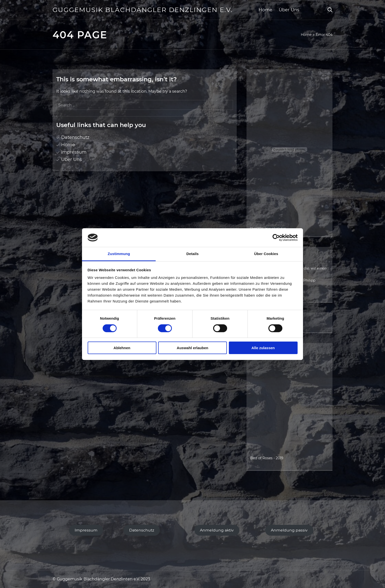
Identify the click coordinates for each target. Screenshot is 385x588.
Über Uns (289, 10)
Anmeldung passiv (289, 530)
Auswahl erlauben (192, 348)
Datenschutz (75, 137)
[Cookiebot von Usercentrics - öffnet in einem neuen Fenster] (276, 238)
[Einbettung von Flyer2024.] (289, 149)
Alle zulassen (263, 348)
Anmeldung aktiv (217, 530)
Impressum (74, 152)
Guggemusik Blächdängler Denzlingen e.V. (143, 10)
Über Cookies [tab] (266, 254)
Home (265, 10)
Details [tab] (192, 254)
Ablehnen (122, 348)
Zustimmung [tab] (119, 254)
